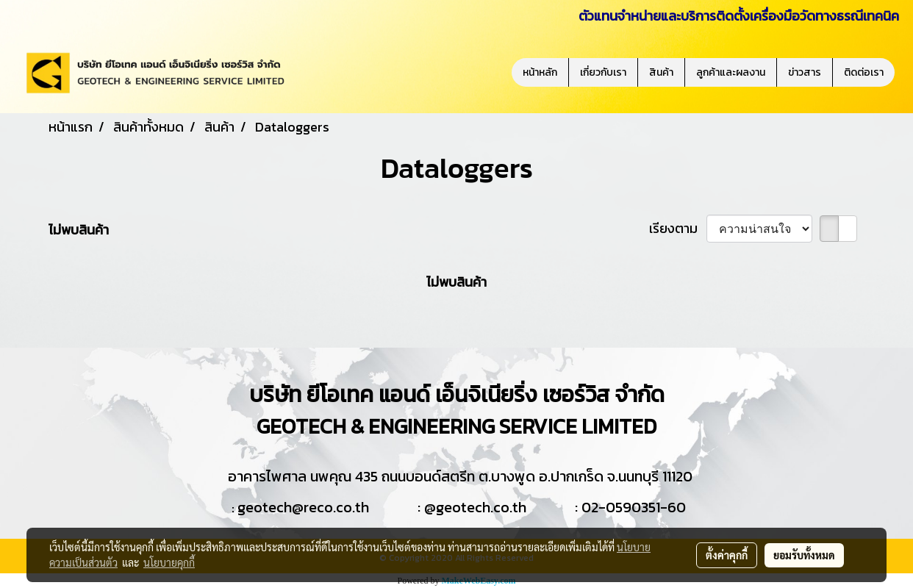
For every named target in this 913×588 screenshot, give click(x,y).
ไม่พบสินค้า (79, 230)
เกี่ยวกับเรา (603, 72)
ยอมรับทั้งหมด (804, 555)
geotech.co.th (481, 507)
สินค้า (661, 72)
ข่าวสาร (805, 72)
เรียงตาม (678, 228)
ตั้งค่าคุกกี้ (727, 555)
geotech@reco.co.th (303, 507)
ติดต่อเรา (864, 72)
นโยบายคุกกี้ (169, 562)
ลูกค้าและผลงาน (731, 72)
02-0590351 (621, 507)
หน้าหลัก (540, 72)
